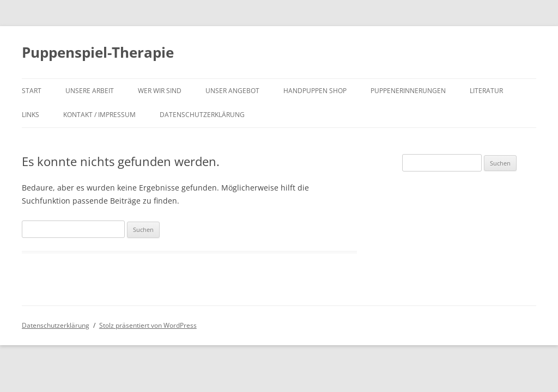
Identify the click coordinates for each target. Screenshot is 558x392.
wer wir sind (160, 91)
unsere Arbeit (90, 91)
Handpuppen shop (315, 91)
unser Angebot (232, 91)
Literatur (486, 91)
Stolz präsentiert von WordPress (148, 325)
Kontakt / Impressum (99, 115)
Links (31, 115)
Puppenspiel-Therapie (98, 52)
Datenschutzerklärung (202, 115)
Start (32, 91)
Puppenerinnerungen (408, 91)
